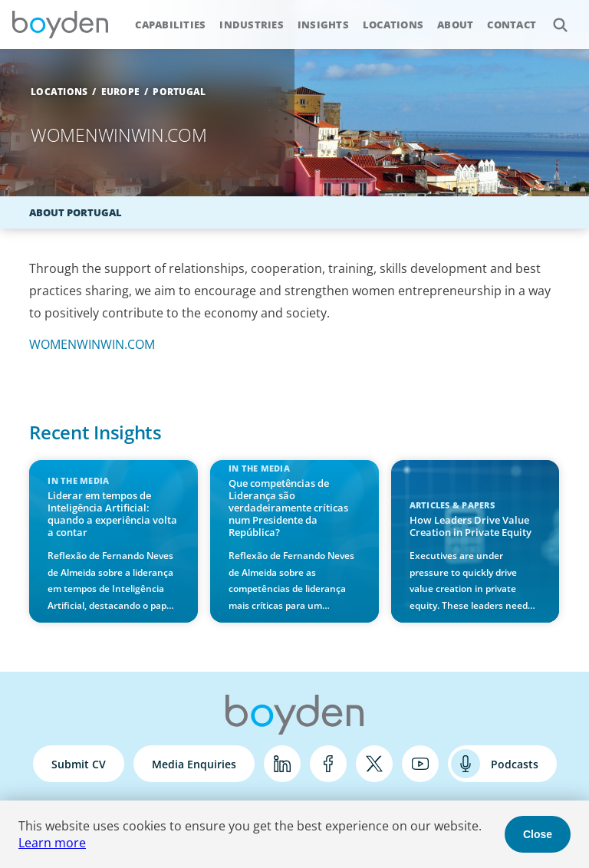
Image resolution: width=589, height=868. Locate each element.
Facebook (328, 764)
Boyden (60, 25)
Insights (323, 25)
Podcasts (515, 764)
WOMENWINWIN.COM (92, 344)
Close (538, 834)
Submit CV (79, 764)
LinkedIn (282, 764)
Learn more (52, 843)
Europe (121, 92)
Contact (512, 25)
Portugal (179, 92)
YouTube (420, 764)
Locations (393, 25)
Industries (252, 25)
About (455, 25)
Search (552, 16)
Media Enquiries (194, 764)
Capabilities (170, 25)
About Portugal (76, 212)
